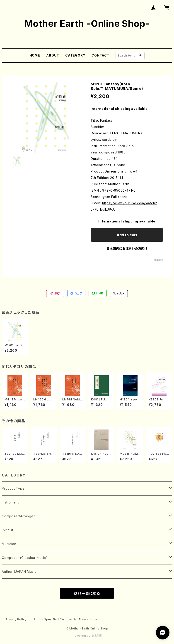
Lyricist (7, 530)
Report (158, 260)
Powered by (87, 636)
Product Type (13, 488)
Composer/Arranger (18, 516)
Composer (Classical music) (25, 558)
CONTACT (100, 55)
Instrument (10, 502)
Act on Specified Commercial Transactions (66, 619)
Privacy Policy (16, 619)
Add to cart (127, 235)
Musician (9, 544)
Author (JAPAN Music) (20, 571)
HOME (35, 55)
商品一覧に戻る (87, 593)
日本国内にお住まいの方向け (127, 248)
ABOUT (53, 55)
